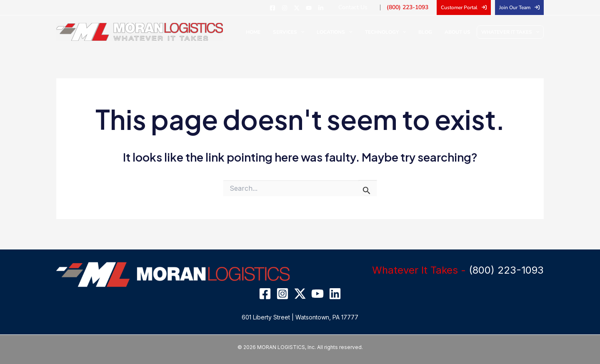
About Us (460, 32)
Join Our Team (515, 7)
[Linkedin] (333, 8)
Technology (396, 32)
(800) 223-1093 (412, 7)
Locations (349, 32)
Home (276, 32)
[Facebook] (285, 8)
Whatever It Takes (510, 32)
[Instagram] (297, 8)
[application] (319, 32)
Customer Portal (459, 7)
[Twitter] (309, 8)
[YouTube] (321, 8)
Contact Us (363, 7)
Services (307, 32)
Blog (431, 32)
